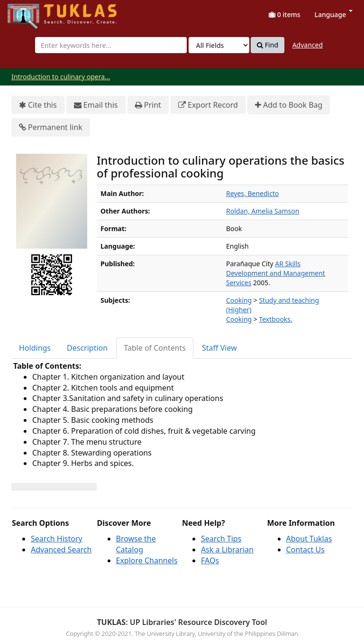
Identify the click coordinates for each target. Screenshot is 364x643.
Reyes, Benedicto (252, 193)
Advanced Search (61, 550)
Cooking (239, 300)
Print (148, 105)
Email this (96, 105)
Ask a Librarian (227, 550)
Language (334, 14)
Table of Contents (155, 348)
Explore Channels (147, 560)
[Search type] (219, 45)
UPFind (31, 12)
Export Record (208, 105)
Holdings (35, 348)
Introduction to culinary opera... (61, 77)
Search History (57, 539)
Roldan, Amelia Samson (263, 211)
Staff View (219, 348)
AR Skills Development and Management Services (276, 273)
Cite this (38, 105)
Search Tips (221, 539)
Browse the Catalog (136, 544)
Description (87, 348)
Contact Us (305, 550)
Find (268, 45)
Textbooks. (275, 319)
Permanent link (51, 127)
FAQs (210, 560)
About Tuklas (309, 539)
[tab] (35, 348)
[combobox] (111, 45)
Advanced (308, 45)
